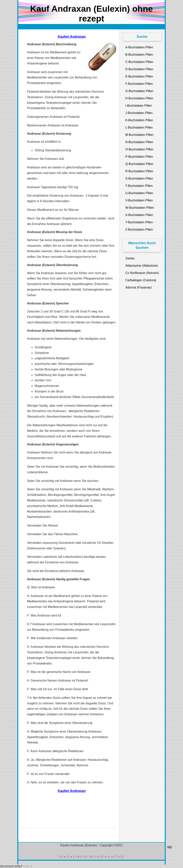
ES (75, 857)
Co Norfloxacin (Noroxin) (142, 273)
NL (109, 857)
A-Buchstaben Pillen (139, 47)
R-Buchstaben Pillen (139, 171)
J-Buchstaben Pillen (139, 113)
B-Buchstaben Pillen (139, 55)
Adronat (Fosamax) (138, 287)
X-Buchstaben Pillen (139, 215)
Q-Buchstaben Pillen (139, 164)
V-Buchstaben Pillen (139, 200)
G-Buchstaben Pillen (139, 91)
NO (102, 857)
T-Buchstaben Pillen (139, 186)
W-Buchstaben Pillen (140, 208)
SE (122, 857)
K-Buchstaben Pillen (139, 120)
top (170, 847)
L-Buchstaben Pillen (139, 127)
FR (94, 857)
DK (68, 857)
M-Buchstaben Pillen (139, 135)
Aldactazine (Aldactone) (142, 266)
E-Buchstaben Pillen (139, 76)
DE (61, 857)
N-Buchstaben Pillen (139, 142)
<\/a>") (28, 866)
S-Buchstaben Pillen (139, 178)
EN (82, 857)
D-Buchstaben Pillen (139, 69)
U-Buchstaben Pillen (139, 193)
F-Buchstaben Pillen (139, 84)
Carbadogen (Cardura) (141, 280)
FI (88, 857)
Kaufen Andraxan (72, 37)
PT (115, 857)
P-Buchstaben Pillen (139, 157)
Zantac (130, 258)
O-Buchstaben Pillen (139, 149)
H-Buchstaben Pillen (139, 98)
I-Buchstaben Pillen (139, 106)
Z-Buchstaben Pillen (139, 230)
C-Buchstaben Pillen (139, 62)
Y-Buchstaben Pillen (139, 222)
